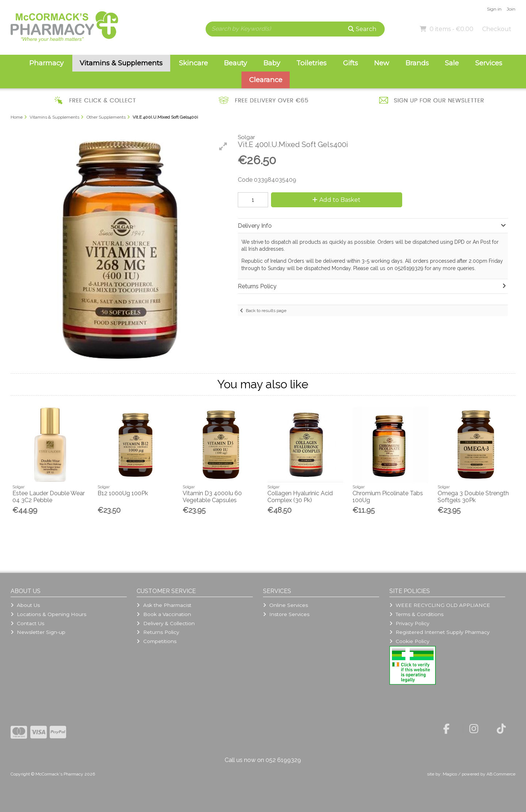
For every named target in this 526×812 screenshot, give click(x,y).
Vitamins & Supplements (121, 63)
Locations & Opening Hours (48, 614)
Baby (272, 63)
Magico (450, 774)
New (382, 63)
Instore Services (286, 614)
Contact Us (27, 623)
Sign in (494, 9)
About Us (25, 605)
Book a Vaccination (164, 614)
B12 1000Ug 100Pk (123, 493)
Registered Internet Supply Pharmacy (439, 632)
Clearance (266, 80)
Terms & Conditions (416, 614)
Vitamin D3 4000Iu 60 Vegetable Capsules (212, 497)
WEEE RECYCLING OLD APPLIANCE (440, 605)
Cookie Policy (409, 641)
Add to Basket (336, 200)
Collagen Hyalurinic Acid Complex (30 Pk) (300, 497)
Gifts (350, 63)
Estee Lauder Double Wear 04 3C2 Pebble (49, 497)
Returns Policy (158, 632)
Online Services (285, 605)
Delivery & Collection (165, 623)
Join (511, 9)
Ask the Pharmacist (164, 605)
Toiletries (311, 63)
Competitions (156, 641)
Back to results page (266, 311)
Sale (452, 63)
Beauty (235, 63)
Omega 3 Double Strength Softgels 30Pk (473, 497)
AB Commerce (501, 774)
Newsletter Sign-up (38, 632)
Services (489, 63)
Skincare (193, 63)
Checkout (497, 29)
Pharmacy (46, 63)
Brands (417, 63)
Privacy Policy (409, 623)
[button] (223, 146)
